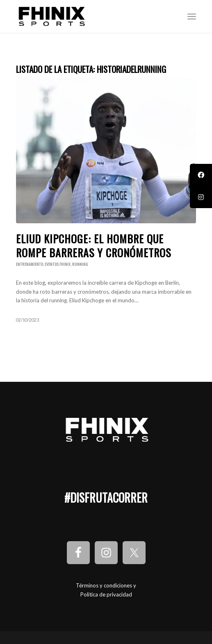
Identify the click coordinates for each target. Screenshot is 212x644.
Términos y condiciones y (106, 585)
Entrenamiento (30, 264)
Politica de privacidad (106, 594)
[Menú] (192, 16)
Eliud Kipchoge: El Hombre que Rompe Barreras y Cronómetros (93, 246)
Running (80, 264)
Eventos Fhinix (58, 264)
